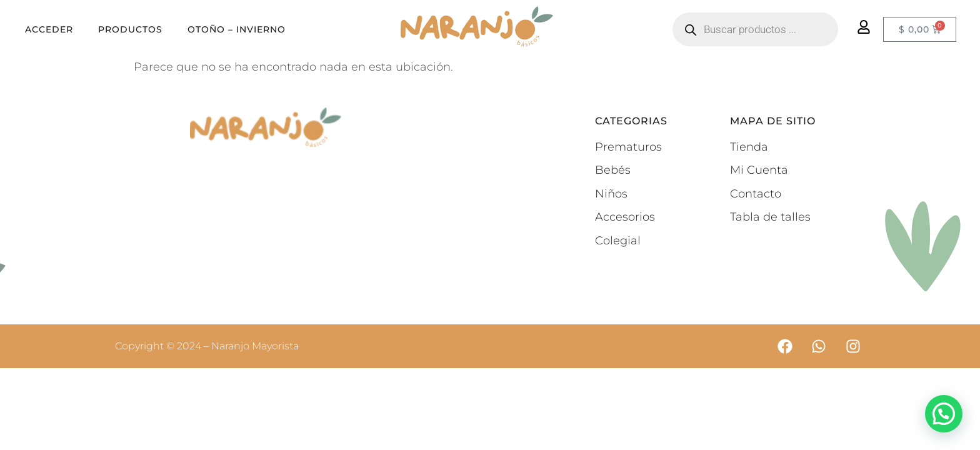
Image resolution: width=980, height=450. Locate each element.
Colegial (618, 241)
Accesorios (625, 217)
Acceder (49, 29)
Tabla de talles (770, 217)
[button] (944, 414)
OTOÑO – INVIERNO (237, 29)
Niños (611, 194)
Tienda (749, 147)
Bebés (613, 170)
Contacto (756, 194)
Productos (130, 29)
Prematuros (628, 147)
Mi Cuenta (759, 170)
